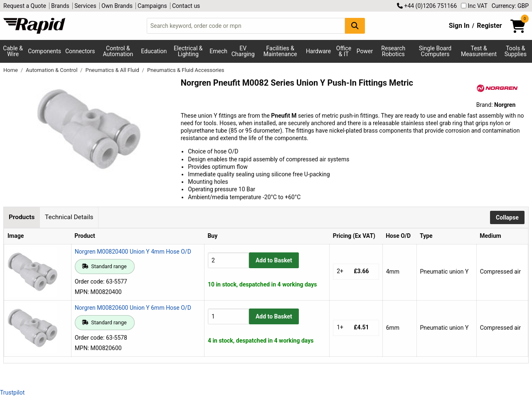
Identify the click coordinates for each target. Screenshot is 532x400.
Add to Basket (274, 260)
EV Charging (243, 51)
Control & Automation (118, 51)
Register (489, 26)
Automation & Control (52, 70)
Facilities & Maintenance (280, 51)
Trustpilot (12, 393)
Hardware (318, 51)
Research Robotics (393, 51)
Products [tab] (22, 217)
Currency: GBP (510, 6)
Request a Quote (25, 6)
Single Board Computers (435, 51)
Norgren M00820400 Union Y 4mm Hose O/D (133, 252)
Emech (218, 51)
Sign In (459, 26)
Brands (60, 6)
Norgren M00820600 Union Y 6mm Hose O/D (133, 308)
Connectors (80, 51)
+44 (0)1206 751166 (427, 6)
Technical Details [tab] (69, 217)
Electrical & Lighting (188, 51)
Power (365, 51)
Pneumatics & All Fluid (113, 70)
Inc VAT (474, 6)
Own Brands (117, 6)
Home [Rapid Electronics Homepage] (11, 70)
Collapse (507, 217)
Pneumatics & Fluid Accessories (186, 70)
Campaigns (152, 6)
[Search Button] (355, 26)
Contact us (186, 6)
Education (154, 51)
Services (85, 6)
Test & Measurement (479, 51)
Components (44, 51)
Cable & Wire (13, 51)
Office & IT (344, 51)
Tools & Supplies (516, 51)
